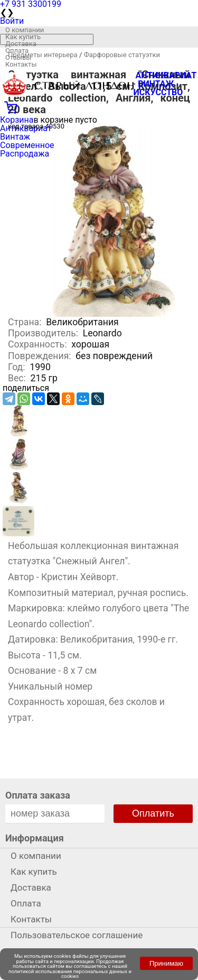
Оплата (17, 51)
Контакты (21, 64)
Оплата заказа (38, 795)
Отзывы (18, 57)
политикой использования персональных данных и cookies (70, 974)
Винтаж (15, 137)
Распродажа (25, 154)
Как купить (23, 37)
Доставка (21, 44)
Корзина (17, 120)
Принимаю (166, 963)
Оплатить (153, 813)
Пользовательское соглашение (77, 935)
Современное (27, 145)
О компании (25, 30)
